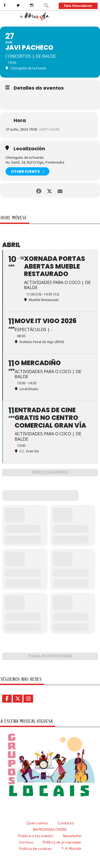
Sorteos (26, 842)
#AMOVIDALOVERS (50, 829)
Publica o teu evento (36, 836)
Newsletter (73, 836)
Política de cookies (35, 849)
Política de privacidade (62, 842)
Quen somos (37, 823)
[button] (47, 5)
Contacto (66, 823)
